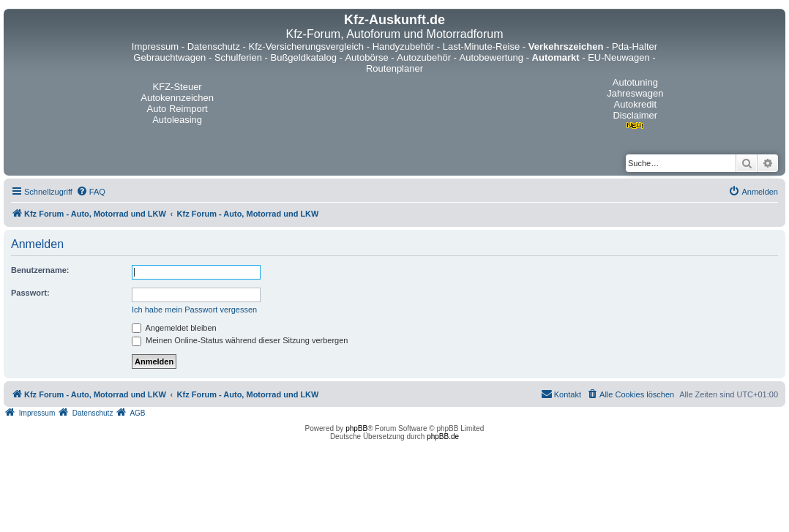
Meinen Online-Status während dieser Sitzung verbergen (240, 340)
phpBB (356, 428)
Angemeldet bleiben (174, 328)
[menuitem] (91, 192)
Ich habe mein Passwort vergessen (194, 310)
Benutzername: (40, 270)
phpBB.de (443, 437)
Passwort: (30, 293)
